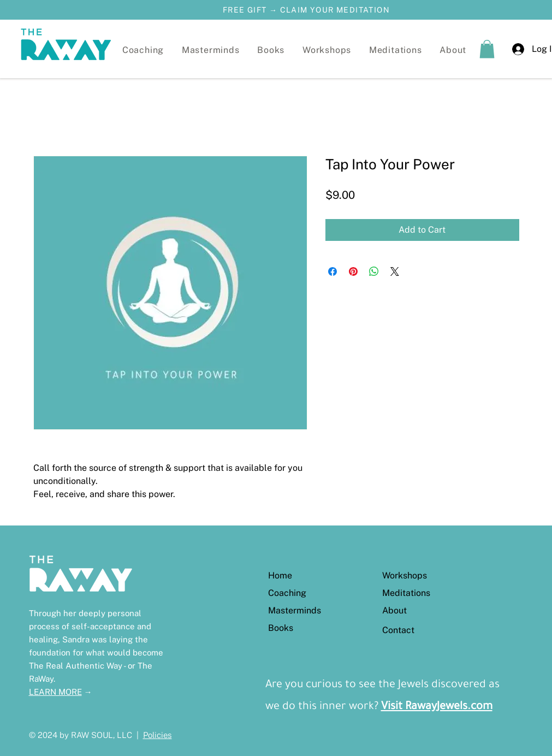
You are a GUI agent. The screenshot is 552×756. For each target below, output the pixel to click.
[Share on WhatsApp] (374, 271)
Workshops (405, 575)
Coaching (287, 593)
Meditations (406, 593)
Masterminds (295, 610)
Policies (158, 735)
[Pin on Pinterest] (353, 271)
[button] (327, 50)
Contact (398, 630)
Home (280, 575)
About (394, 610)
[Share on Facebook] (333, 271)
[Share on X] (395, 271)
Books (281, 628)
